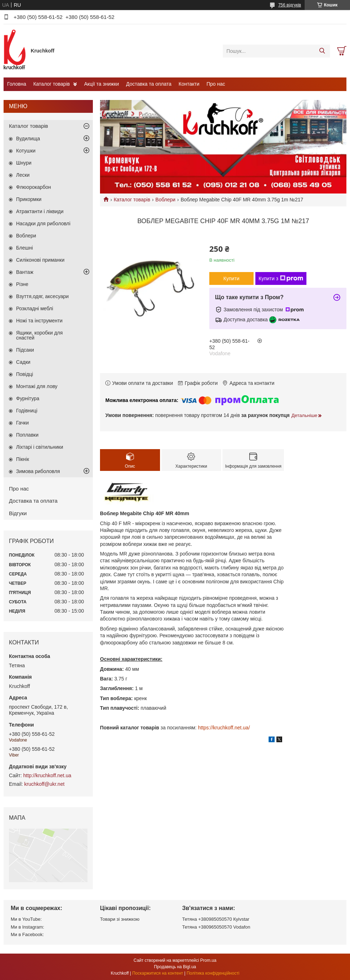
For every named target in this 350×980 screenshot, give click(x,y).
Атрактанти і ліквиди (40, 211)
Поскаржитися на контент (157, 973)
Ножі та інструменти (39, 321)
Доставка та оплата (149, 84)
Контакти (189, 84)
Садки (23, 362)
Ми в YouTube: (26, 919)
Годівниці (27, 411)
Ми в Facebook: (27, 934)
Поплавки (27, 435)
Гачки (22, 423)
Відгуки (18, 513)
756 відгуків (290, 5)
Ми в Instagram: (27, 927)
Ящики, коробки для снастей (39, 335)
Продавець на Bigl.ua (175, 967)
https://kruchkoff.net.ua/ (224, 728)
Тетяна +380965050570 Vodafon (216, 927)
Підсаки (25, 350)
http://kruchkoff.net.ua (47, 775)
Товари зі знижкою (120, 919)
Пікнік (22, 459)
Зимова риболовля (38, 471)
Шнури (24, 163)
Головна (17, 84)
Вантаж (25, 272)
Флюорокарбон (34, 187)
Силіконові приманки (40, 260)
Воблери (165, 200)
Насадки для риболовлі (43, 223)
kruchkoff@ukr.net (44, 784)
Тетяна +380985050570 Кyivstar (216, 919)
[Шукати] (322, 51)
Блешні (24, 248)
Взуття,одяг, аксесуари (42, 296)
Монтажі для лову (37, 386)
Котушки (26, 151)
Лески (23, 175)
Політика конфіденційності (213, 973)
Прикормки (29, 199)
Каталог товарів (51, 84)
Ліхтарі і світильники (40, 447)
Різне (22, 284)
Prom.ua (208, 960)
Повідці (25, 374)
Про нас (216, 84)
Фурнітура (28, 398)
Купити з (281, 278)
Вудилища (28, 139)
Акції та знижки (101, 84)
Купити (232, 278)
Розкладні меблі (35, 308)
